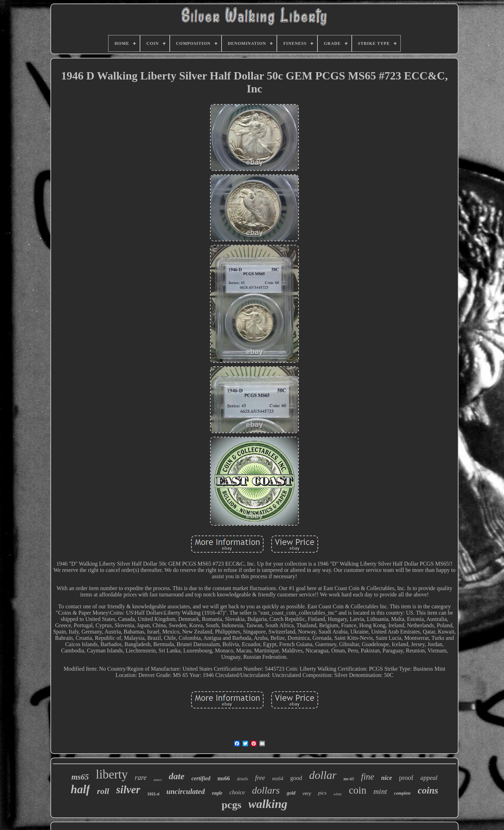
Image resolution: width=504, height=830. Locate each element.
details (243, 779)
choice (237, 792)
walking (268, 804)
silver (128, 790)
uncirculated (186, 791)
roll (103, 791)
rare (141, 777)
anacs (158, 780)
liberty (112, 774)
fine (367, 777)
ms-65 (349, 779)
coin (358, 790)
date (177, 776)
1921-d (153, 794)
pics (322, 793)
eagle (217, 793)
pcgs (232, 805)
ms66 (224, 778)
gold (291, 793)
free (260, 778)
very (307, 793)
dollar (323, 775)
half (80, 789)
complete (402, 793)
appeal (429, 778)
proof (406, 778)
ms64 (278, 779)
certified (201, 778)
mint (380, 791)
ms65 (80, 777)
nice (387, 778)
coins (428, 790)
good (296, 778)
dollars (266, 790)
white (338, 794)
